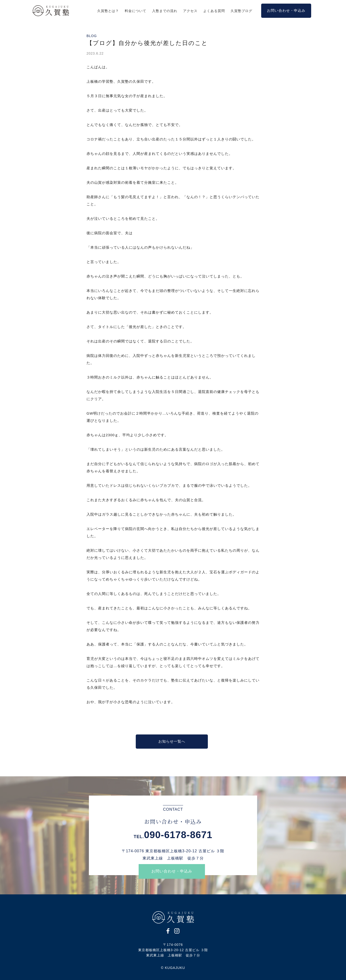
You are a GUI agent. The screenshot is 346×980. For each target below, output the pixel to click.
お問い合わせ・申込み (172, 871)
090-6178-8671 (178, 835)
